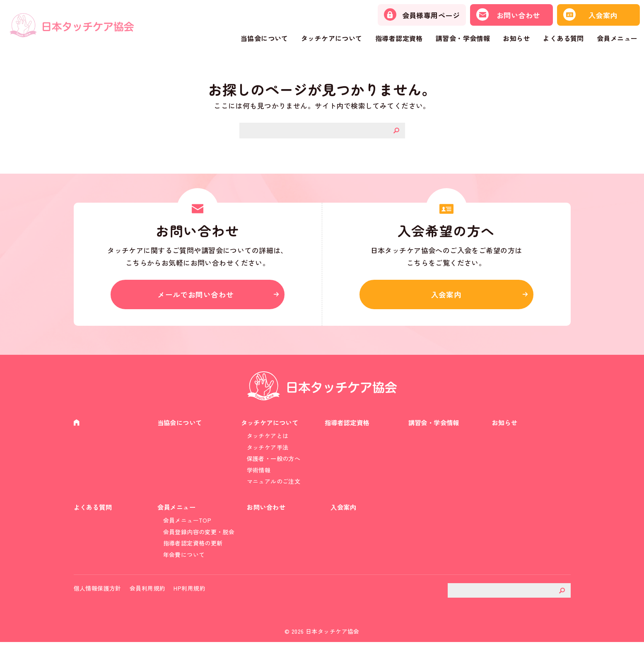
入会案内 (446, 296)
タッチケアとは (268, 441)
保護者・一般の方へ (274, 465)
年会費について (184, 569)
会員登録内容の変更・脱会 (199, 544)
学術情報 (259, 477)
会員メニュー (617, 38)
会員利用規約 (148, 605)
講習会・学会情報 (463, 38)
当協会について (264, 38)
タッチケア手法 (268, 453)
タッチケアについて (332, 38)
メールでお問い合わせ (198, 296)
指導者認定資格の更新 (193, 556)
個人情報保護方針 (98, 605)
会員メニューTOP (187, 532)
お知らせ (516, 38)
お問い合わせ (268, 518)
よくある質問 (563, 38)
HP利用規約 (189, 605)
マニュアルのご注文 (274, 489)
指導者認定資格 (399, 38)
